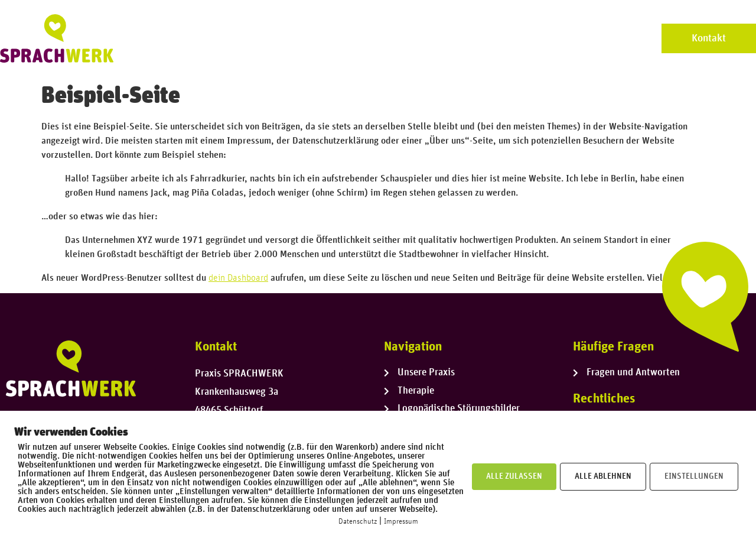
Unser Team (387, 38)
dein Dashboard (238, 278)
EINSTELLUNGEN (694, 476)
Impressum (401, 522)
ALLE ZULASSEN (514, 476)
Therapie (458, 38)
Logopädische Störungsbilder (571, 38)
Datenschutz (358, 522)
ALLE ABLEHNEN (603, 476)
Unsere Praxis (304, 38)
